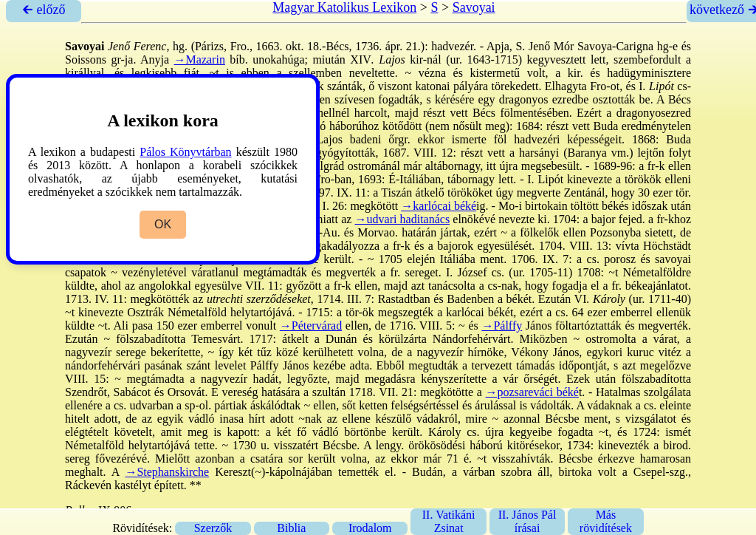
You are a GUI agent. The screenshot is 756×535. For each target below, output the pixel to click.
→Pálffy (502, 326)
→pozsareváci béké (532, 392)
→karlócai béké (439, 206)
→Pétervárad (311, 326)
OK (163, 224)
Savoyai (474, 7)
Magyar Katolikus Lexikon (344, 7)
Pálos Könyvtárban (185, 152)
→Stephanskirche (167, 472)
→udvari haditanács (403, 219)
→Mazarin (200, 59)
